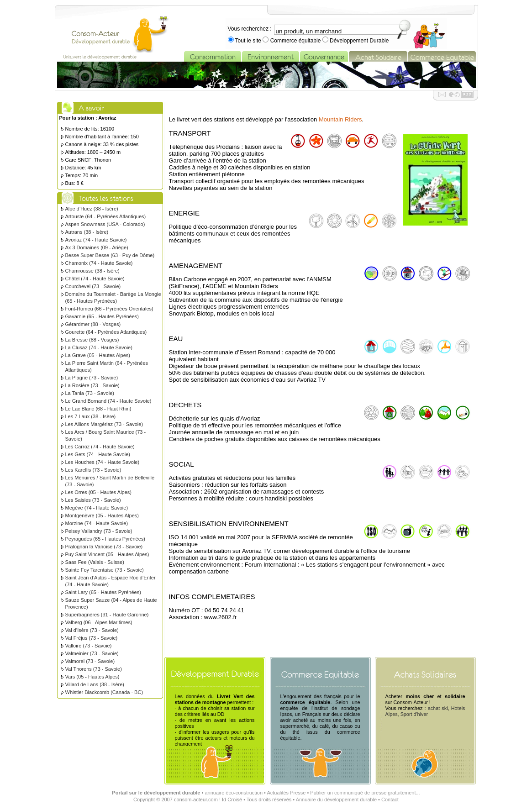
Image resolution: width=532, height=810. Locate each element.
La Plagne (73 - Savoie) (92, 378)
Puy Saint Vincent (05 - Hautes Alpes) (107, 554)
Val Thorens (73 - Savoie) (94, 669)
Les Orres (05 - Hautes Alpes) (99, 492)
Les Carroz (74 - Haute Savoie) (100, 447)
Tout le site (248, 41)
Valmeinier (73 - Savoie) (92, 653)
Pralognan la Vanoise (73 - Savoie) (104, 547)
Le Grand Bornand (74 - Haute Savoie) (108, 401)
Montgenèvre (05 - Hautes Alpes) (102, 515)
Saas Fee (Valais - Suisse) (95, 562)
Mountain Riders (340, 119)
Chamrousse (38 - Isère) (92, 271)
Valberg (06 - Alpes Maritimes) (99, 622)
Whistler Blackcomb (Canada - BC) (104, 692)
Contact (390, 799)
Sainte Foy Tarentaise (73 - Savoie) (105, 570)
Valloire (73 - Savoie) (89, 646)
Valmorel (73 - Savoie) (90, 661)
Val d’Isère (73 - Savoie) (92, 630)
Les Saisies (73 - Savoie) (93, 500)
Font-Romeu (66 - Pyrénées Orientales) (109, 309)
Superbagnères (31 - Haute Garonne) (107, 615)
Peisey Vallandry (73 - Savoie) (99, 531)
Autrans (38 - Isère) (87, 232)
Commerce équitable (295, 41)
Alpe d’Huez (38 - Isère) (92, 209)
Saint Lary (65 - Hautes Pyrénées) (103, 592)
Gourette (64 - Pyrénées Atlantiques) (106, 332)
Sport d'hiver (414, 714)
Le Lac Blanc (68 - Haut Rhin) (98, 409)
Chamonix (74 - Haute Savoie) (99, 263)
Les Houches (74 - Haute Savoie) (103, 462)
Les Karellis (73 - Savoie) (93, 470)
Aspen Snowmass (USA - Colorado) (105, 224)
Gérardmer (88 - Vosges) (93, 324)
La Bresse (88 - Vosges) (92, 340)
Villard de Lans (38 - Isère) (95, 684)
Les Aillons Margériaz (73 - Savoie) (104, 424)
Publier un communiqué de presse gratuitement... (365, 793)
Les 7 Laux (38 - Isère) (91, 416)
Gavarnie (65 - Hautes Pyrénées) (102, 316)
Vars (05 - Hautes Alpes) (92, 677)
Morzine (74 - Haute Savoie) (97, 523)
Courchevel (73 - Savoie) (93, 286)
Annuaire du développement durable (336, 799)
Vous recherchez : (250, 29)
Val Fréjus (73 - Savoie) (92, 638)
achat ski (438, 708)
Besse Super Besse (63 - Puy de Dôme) (110, 255)
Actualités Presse (286, 793)
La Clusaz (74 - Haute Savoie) (99, 347)
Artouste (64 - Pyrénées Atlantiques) (106, 216)
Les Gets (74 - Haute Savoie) (98, 454)
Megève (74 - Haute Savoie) (97, 508)
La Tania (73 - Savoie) (90, 393)
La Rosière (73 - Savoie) (92, 385)
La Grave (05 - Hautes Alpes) (98, 355)
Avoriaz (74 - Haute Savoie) (96, 240)
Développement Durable (359, 41)
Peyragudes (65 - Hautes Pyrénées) (105, 539)
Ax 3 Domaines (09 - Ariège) (97, 247)
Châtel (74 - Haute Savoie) (95, 279)
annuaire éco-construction (234, 793)
